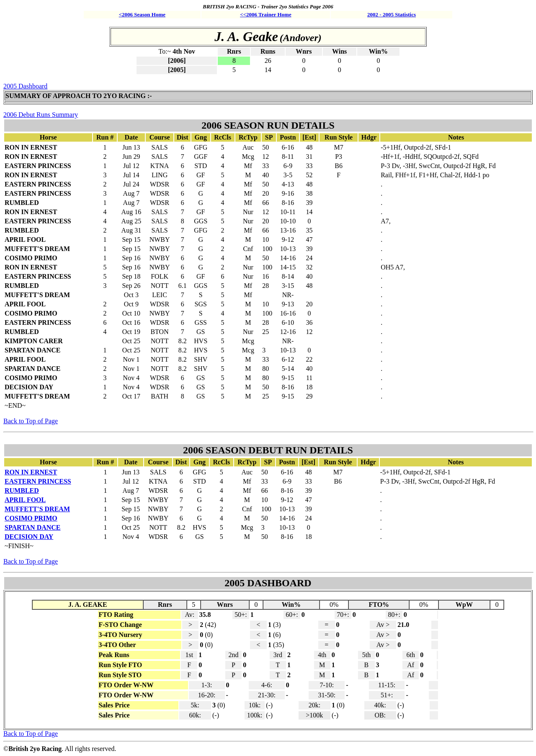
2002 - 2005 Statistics (392, 14)
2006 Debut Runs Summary (41, 115)
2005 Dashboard (25, 86)
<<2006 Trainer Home (265, 14)
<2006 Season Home (142, 14)
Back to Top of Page (31, 421)
